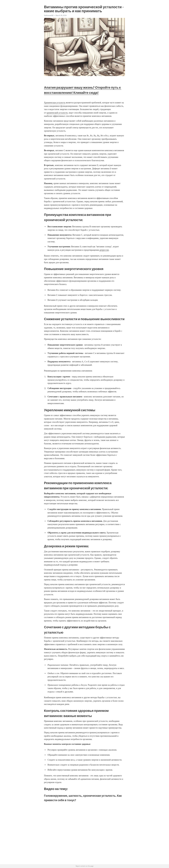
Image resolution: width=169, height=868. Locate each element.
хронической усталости (57, 113)
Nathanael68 (49, 15)
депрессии (104, 250)
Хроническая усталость (55, 103)
